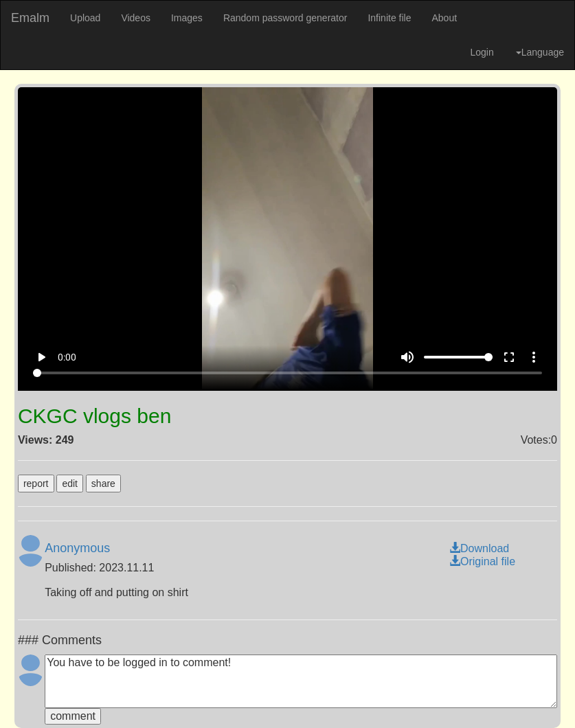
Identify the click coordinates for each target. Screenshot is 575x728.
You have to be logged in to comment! (301, 681)
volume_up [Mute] (407, 357)
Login (482, 52)
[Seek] (288, 373)
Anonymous (77, 548)
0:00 (67, 357)
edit (70, 484)
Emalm (30, 18)
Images (187, 18)
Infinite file (389, 18)
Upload (85, 18)
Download (479, 548)
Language (540, 52)
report (36, 484)
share (103, 484)
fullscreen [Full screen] (509, 357)
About (444, 18)
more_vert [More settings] (534, 357)
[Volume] (458, 357)
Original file (482, 561)
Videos (136, 18)
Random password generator (285, 18)
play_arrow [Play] (41, 357)
